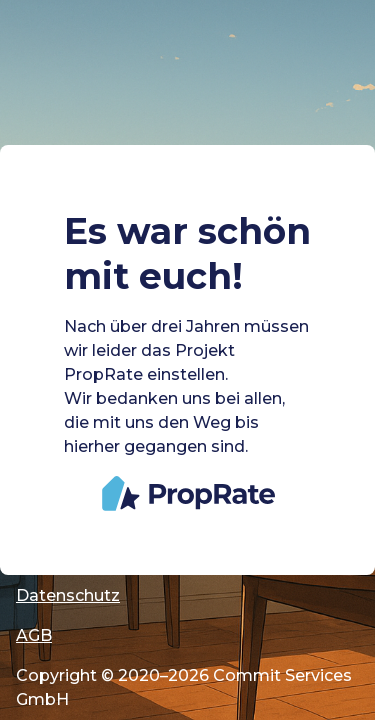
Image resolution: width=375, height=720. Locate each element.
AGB (34, 635)
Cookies (49, 515)
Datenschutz (68, 595)
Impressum (63, 555)
